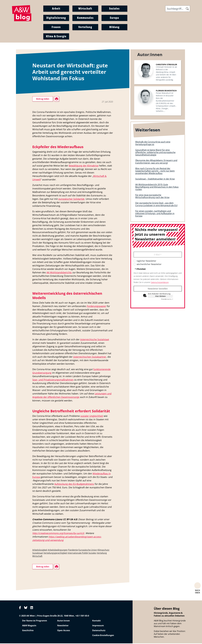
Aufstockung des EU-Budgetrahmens (74, 485)
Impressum (98, 626)
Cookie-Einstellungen (103, 636)
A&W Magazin (29, 626)
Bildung (114, 27)
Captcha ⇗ (167, 300)
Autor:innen (64, 621)
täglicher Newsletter (146, 262)
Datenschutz (99, 631)
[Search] (178, 9)
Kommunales (85, 18)
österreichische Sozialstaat (95, 340)
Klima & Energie (56, 36)
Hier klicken (160, 297)
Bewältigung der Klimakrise (84, 166)
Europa (114, 18)
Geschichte (28, 631)
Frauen (56, 27)
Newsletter (63, 626)
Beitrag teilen (43, 100)
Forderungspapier (96, 307)
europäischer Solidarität (71, 200)
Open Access (64, 631)
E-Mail (158, 255)
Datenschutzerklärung (160, 283)
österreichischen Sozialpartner (90, 357)
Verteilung (85, 27)
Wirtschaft (85, 9)
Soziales (114, 9)
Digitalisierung (56, 18)
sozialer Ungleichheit (92, 417)
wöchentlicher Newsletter (149, 265)
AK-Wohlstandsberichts (59, 273)
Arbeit (56, 9)
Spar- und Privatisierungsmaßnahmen (53, 380)
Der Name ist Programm (35, 621)
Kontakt (96, 621)
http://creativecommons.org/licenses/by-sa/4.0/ (58, 534)
